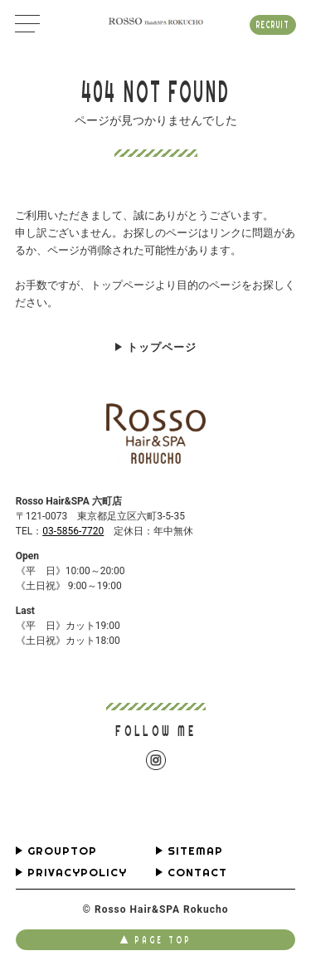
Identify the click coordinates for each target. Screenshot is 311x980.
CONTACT (197, 873)
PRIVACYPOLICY (77, 873)
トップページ (162, 347)
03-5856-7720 (73, 531)
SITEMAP (195, 851)
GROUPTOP (62, 851)
